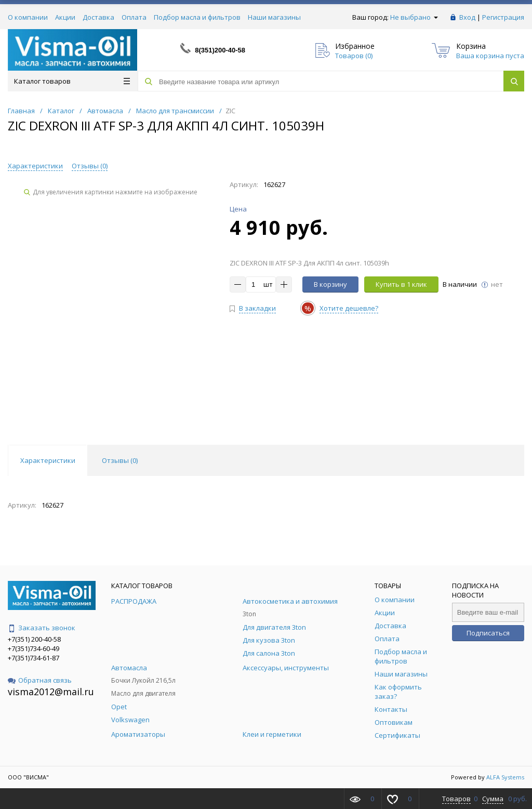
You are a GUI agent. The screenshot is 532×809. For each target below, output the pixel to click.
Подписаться (488, 633)
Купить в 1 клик (401, 284)
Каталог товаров (72, 81)
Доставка (98, 17)
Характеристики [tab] (48, 460)
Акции (65, 17)
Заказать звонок (42, 628)
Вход (467, 17)
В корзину (330, 284)
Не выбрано (414, 17)
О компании (28, 17)
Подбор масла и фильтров (197, 17)
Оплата (134, 17)
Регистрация (503, 17)
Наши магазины (274, 17)
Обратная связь (40, 680)
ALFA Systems (505, 777)
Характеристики (35, 166)
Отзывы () (90, 166)
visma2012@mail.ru (51, 692)
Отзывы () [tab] (120, 460)
